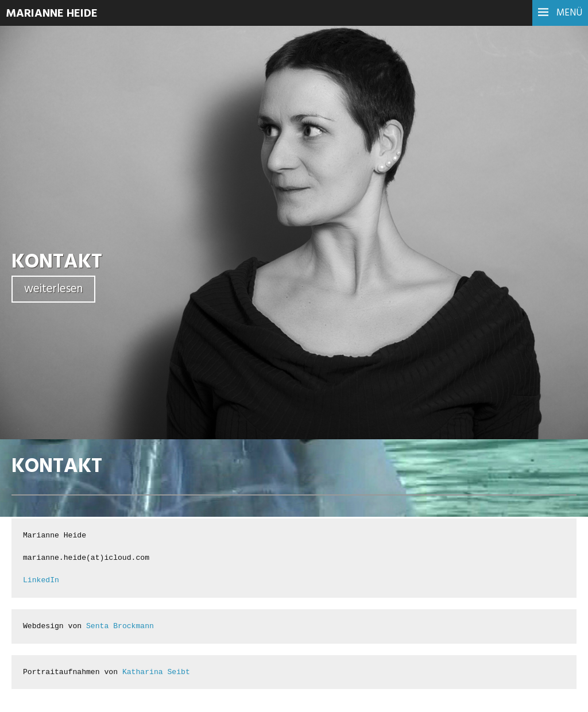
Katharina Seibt (156, 672)
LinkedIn (41, 580)
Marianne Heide (52, 14)
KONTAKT (57, 262)
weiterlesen (53, 289)
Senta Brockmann (120, 626)
